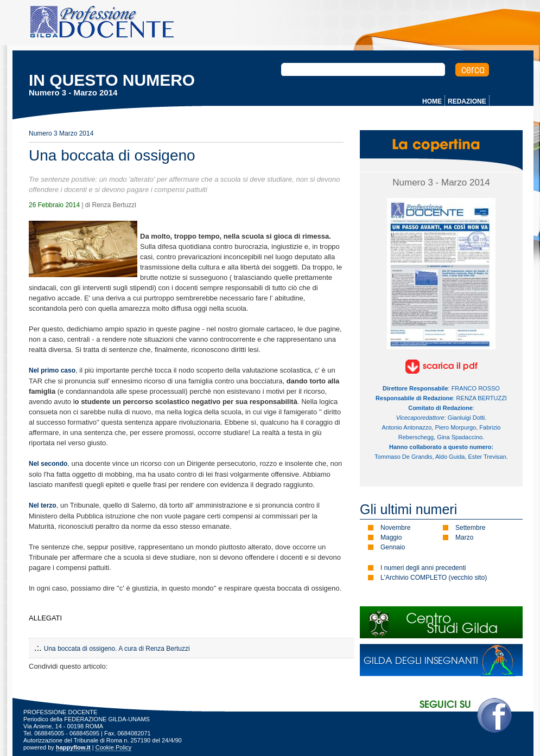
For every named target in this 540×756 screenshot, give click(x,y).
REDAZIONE (467, 101)
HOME (432, 101)
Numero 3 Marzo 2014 (61, 133)
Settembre (470, 528)
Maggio (391, 537)
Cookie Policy (114, 747)
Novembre (395, 528)
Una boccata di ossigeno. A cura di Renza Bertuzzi (117, 649)
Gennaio (393, 547)
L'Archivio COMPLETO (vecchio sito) (434, 578)
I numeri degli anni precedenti (423, 568)
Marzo (464, 537)
